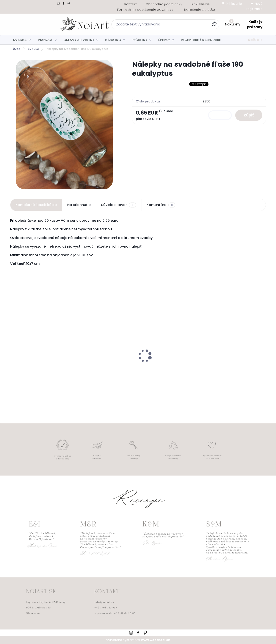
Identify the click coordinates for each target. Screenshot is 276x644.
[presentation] (13, 349)
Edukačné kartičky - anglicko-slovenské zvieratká (168, 368)
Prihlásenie (234, 4)
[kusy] (220, 115)
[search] (185, 26)
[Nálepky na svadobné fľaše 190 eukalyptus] (64, 124)
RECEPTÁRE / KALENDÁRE (201, 40)
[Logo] (37, 24)
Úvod (17, 49)
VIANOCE (45, 40)
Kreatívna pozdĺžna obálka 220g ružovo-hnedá (235, 368)
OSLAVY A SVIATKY (79, 40)
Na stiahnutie (79, 205)
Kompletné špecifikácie (36, 205)
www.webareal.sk (155, 640)
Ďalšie (253, 40)
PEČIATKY (140, 40)
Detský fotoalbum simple (34, 366)
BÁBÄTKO (113, 40)
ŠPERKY (164, 40)
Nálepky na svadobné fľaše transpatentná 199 (101, 368)
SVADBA (20, 40)
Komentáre (161, 205)
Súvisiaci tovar (118, 205)
